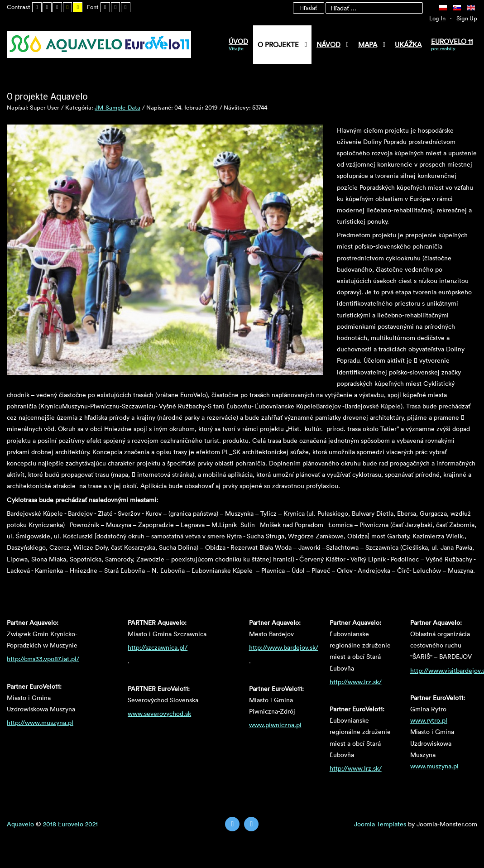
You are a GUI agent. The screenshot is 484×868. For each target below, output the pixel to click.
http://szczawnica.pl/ (158, 647)
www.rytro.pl (429, 720)
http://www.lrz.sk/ (356, 682)
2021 (91, 824)
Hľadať (309, 8)
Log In (437, 18)
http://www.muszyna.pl (40, 722)
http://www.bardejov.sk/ (284, 647)
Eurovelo (72, 824)
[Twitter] (232, 824)
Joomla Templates (380, 824)
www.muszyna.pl (434, 766)
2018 (50, 824)
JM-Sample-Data (117, 107)
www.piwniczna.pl (275, 725)
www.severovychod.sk (159, 713)
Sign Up (467, 18)
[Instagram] (251, 824)
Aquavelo (20, 824)
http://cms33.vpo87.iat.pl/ (43, 659)
